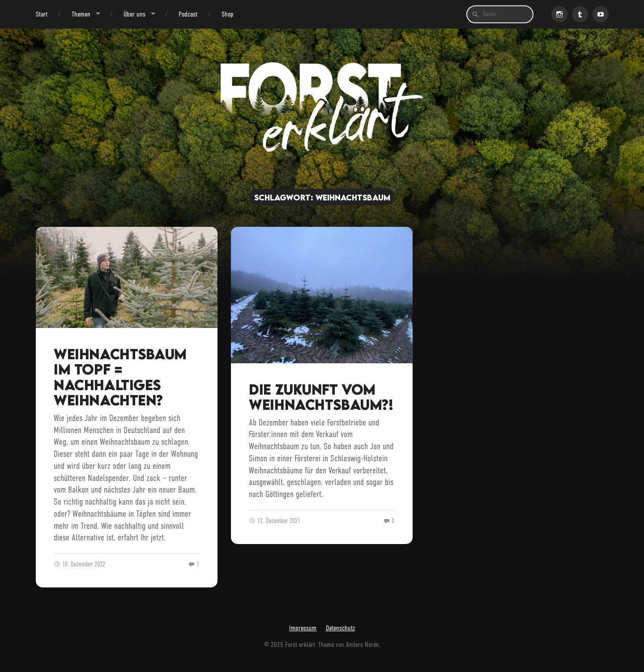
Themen (81, 14)
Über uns (134, 14)
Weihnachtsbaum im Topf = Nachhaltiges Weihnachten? (120, 377)
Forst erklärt (300, 644)
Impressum (303, 628)
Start (42, 14)
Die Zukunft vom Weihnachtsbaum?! (321, 397)
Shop (228, 14)
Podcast (188, 14)
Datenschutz (340, 628)
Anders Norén (363, 644)
